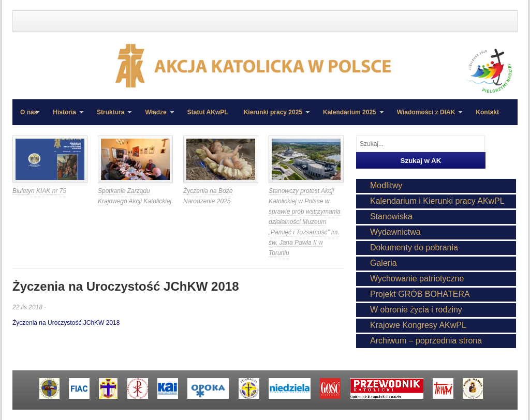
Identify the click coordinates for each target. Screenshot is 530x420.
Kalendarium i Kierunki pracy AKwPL (437, 201)
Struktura (110, 117)
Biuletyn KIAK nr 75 (39, 191)
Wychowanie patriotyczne (417, 279)
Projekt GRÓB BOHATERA (420, 294)
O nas (29, 112)
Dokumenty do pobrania (414, 248)
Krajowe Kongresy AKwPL (418, 325)
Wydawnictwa (395, 232)
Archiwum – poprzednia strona (426, 341)
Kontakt (487, 112)
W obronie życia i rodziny (416, 310)
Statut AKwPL (208, 112)
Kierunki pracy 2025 (273, 117)
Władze (155, 117)
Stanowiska (391, 216)
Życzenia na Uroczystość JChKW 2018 (66, 323)
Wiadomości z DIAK (426, 117)
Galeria (384, 263)
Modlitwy (386, 185)
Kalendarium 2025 (349, 117)
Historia (64, 117)
